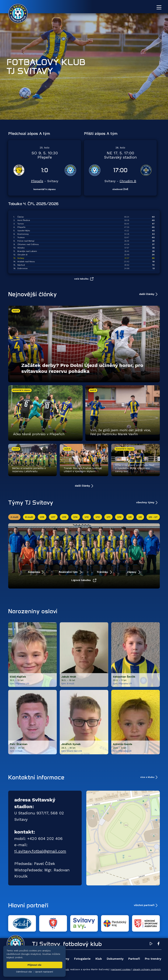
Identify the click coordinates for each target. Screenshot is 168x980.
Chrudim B (128, 181)
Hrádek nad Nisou (26, 262)
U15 (64, 517)
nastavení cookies (121, 969)
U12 (98, 517)
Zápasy (132, 572)
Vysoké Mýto (24, 231)
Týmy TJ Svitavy (31, 502)
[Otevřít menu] (159, 7)
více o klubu (147, 777)
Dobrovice (22, 268)
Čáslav (21, 217)
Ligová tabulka (81, 580)
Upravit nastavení (44, 972)
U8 (140, 517)
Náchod (21, 265)
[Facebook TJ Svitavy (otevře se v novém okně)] (158, 944)
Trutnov (21, 237)
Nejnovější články (32, 294)
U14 (75, 517)
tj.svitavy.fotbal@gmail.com (40, 851)
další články (147, 294)
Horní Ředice (24, 220)
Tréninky (103, 572)
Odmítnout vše (24, 972)
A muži (14, 517)
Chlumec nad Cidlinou (28, 244)
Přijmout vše (34, 965)
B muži (29, 517)
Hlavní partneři (28, 905)
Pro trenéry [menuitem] (153, 959)
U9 (130, 517)
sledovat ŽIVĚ (120, 189)
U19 (42, 517)
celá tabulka (81, 279)
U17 (53, 517)
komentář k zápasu (45, 189)
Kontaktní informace (36, 777)
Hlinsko (21, 248)
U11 (108, 517)
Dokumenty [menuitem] (115, 959)
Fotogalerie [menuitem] (82, 959)
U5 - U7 (153, 517)
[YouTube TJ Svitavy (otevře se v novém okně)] (151, 944)
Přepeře (37, 181)
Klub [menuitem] (99, 959)
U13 (87, 517)
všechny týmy (145, 502)
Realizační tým (69, 572)
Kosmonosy (23, 234)
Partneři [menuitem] (134, 959)
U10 (119, 517)
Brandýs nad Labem (27, 251)
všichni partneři (144, 905)
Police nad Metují (26, 241)
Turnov (21, 224)
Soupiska (34, 572)
